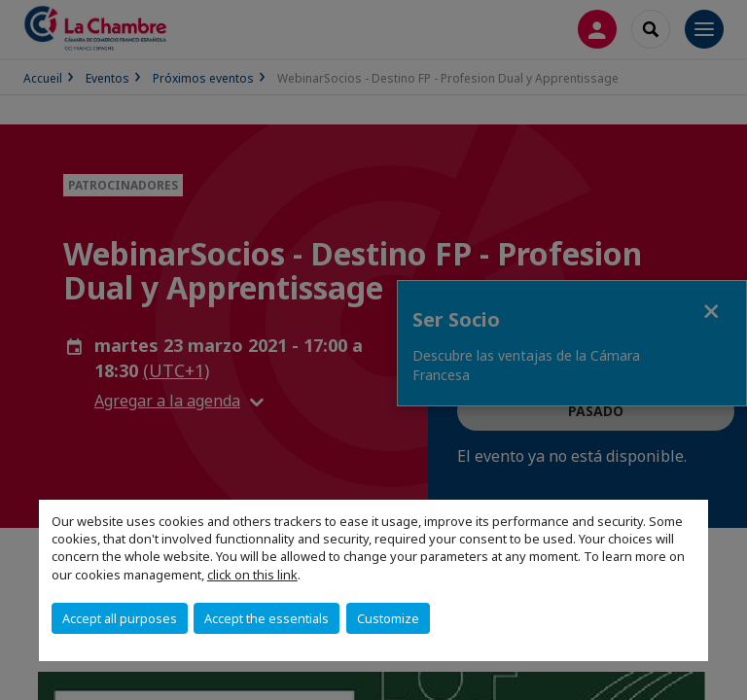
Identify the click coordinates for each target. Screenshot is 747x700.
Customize (388, 618)
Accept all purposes (120, 618)
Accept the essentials (267, 618)
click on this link (252, 575)
